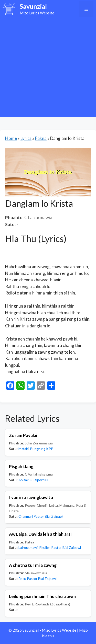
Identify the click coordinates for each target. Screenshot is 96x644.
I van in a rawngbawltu (31, 497)
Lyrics (26, 138)
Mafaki (24, 449)
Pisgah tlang (21, 466)
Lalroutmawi (28, 548)
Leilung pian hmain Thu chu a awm (42, 596)
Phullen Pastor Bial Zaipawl (60, 548)
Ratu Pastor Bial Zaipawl (38, 579)
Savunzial (33, 6)
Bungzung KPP (42, 449)
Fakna (41, 138)
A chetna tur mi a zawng (33, 565)
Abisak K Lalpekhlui (33, 480)
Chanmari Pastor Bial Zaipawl (41, 516)
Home (11, 138)
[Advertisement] (48, 69)
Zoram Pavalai (23, 435)
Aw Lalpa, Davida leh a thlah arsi (40, 534)
